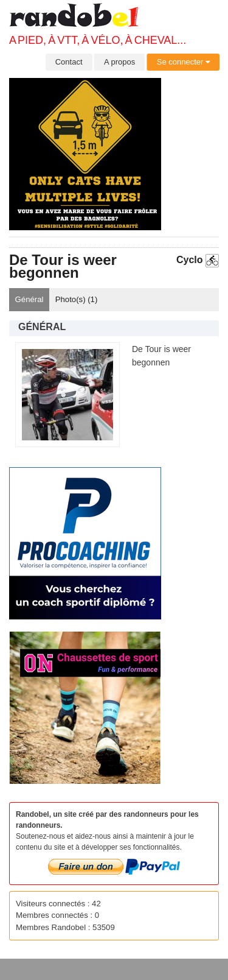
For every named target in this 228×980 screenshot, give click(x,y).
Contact (69, 62)
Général (29, 299)
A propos (119, 62)
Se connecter (183, 62)
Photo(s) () (77, 299)
